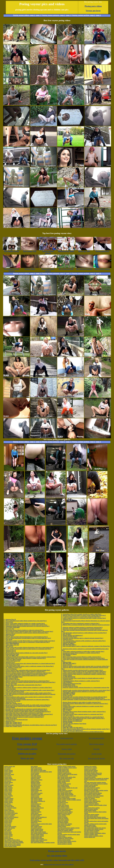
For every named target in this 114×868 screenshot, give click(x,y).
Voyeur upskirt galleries (27, 749)
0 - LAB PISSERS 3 (67, 682)
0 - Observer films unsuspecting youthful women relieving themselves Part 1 (26, 633)
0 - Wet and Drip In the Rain (12, 680)
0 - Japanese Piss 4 (9, 662)
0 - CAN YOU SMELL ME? (11, 655)
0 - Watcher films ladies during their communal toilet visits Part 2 (23, 685)
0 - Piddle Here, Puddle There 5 (13, 726)
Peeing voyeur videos (21, 15)
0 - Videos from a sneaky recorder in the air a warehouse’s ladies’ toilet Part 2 (84, 672)
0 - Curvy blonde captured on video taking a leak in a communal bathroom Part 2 (27, 712)
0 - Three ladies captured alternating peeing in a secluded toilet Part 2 (24, 716)
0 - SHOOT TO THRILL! (68, 643)
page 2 (33, 15)
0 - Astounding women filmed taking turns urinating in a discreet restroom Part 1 (85, 704)
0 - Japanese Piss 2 (67, 619)
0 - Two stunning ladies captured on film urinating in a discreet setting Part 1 (83, 641)
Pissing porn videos (93, 6)
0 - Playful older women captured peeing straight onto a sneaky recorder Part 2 (27, 706)
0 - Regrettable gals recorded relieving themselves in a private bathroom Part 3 (84, 697)
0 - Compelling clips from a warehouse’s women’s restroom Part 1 (80, 623)
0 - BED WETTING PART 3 (69, 645)
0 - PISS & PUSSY (9, 635)
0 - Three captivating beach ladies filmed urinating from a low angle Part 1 (25, 621)
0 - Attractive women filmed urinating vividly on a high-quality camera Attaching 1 (27, 705)
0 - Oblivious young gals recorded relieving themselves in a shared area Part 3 (27, 681)
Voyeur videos (67, 749)
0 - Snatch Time (66, 705)
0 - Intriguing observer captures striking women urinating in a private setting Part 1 (28, 688)
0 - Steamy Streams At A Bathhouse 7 (72, 635)
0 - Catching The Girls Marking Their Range (74, 724)
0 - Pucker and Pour (67, 696)
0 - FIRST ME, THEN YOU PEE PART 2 (72, 728)
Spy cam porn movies (96, 738)
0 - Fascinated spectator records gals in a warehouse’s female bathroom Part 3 (27, 642)
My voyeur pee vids (67, 758)
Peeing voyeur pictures (51, 15)
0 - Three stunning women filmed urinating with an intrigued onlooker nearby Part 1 (85, 729)
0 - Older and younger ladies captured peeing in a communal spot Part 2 (82, 714)
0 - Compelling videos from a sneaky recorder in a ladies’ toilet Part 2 (81, 614)
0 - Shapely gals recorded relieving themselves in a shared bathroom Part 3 (26, 637)
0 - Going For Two (9, 629)
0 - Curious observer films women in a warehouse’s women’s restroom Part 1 (83, 674)
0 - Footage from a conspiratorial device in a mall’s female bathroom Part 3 (83, 698)
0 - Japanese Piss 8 (9, 634)
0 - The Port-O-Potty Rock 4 (69, 637)
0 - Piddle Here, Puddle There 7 (13, 724)
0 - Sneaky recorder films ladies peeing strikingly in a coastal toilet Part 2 (82, 717)
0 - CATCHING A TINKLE (68, 693)
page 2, (93, 15)
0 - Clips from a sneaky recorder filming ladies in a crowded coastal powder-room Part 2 (29, 641)
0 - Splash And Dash (10, 689)
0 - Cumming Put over (67, 708)
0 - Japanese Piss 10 (10, 702)
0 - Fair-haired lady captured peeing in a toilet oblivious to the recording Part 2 (84, 633)
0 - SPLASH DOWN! (67, 722)
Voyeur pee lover (93, 11)
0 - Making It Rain (66, 662)
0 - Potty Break (8, 639)
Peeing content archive (81, 15)
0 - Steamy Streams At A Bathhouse (71, 721)
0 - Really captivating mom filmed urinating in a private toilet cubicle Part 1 (25, 625)
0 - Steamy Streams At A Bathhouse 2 (72, 720)
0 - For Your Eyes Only (10, 684)
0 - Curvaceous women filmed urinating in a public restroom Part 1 (80, 653)
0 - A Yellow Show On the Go (69, 686)
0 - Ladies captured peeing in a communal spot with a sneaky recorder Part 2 (83, 618)
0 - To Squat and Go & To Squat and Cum (16, 720)
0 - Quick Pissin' (9, 622)
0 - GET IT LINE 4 (66, 725)
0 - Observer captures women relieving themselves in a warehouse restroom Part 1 (28, 673)
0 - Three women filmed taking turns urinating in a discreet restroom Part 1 (25, 674)
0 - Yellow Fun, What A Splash (12, 659)
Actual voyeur (96, 754)
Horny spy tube (27, 758)
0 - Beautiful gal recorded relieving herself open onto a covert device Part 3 (26, 710)
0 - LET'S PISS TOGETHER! (12, 627)
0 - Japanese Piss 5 (67, 639)
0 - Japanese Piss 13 (10, 650)
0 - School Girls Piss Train (11, 654)
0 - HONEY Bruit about (10, 718)
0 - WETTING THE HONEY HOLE (13, 677)
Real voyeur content (96, 744)
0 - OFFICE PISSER (9, 708)
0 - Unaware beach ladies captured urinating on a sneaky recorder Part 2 (82, 706)
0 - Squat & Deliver (67, 665)
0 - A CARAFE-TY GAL (68, 713)
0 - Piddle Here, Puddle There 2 (13, 722)
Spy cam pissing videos (57, 856)
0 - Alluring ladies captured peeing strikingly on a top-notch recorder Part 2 (26, 653)
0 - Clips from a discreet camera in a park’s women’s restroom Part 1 (24, 717)
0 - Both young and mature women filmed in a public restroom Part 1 (81, 657)
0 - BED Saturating (67, 709)
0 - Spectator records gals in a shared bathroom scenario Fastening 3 (81, 629)
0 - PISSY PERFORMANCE (11, 643)
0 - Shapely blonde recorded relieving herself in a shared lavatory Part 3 (82, 670)
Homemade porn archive (67, 754)
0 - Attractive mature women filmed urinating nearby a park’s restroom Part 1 (83, 712)
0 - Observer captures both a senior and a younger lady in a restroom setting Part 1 (28, 697)
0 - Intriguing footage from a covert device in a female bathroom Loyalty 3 (82, 678)
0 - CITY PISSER (66, 655)
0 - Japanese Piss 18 (10, 619)
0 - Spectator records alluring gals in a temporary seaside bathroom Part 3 (25, 709)
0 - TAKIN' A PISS (9, 686)
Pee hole (96, 749)
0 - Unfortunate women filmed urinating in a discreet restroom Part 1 (24, 630)
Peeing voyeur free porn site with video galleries (59, 864)
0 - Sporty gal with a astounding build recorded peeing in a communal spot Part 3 (27, 649)
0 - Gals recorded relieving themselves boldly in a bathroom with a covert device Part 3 (29, 690)
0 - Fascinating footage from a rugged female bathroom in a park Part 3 (24, 676)
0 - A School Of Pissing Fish (12, 661)
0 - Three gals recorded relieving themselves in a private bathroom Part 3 (82, 732)
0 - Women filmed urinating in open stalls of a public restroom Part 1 (81, 702)
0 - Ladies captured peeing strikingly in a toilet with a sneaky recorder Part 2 (83, 673)
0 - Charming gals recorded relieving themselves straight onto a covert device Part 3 (86, 690)
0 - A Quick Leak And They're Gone (14, 692)
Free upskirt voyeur (27, 738)
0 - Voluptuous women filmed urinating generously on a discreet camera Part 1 (27, 626)
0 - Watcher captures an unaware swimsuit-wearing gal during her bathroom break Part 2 (30, 682)
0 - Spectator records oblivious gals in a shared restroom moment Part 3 (82, 638)
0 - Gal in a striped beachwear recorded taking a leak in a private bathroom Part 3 (27, 638)
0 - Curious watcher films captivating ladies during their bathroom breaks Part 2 (27, 670)
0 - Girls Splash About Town (12, 665)
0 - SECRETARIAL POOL (68, 685)
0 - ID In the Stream (67, 726)
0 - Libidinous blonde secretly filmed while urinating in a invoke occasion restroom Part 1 (30, 657)
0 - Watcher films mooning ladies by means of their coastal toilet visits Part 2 (83, 615)
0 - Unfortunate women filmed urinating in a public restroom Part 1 (80, 681)
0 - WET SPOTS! (8, 646)
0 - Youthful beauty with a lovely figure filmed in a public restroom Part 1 (25, 658)
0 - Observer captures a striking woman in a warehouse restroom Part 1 (82, 627)
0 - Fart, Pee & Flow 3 (67, 716)
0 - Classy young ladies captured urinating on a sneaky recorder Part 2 (24, 623)
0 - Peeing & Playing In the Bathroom (15, 698)
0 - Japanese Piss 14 (10, 651)
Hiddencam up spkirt (27, 754)
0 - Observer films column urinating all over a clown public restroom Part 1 (83, 718)
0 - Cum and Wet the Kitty (69, 642)
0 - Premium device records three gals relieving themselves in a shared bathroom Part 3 (29, 663)
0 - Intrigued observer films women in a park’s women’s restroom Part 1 (25, 672)
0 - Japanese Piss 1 (9, 721)
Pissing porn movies (57, 851)
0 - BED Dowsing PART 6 (11, 678)
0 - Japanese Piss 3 (67, 680)
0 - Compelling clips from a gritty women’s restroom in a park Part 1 (23, 713)
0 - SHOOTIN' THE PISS (68, 694)
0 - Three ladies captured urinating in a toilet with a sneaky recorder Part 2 (83, 651)
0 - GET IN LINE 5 (66, 634)
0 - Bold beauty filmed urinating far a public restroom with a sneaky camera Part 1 (28, 693)
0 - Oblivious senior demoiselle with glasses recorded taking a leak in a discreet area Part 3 (30, 725)
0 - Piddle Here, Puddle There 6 (13, 704)
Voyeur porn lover (67, 738)
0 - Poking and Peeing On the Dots (71, 684)
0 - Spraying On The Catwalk (12, 701)
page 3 (38, 15)
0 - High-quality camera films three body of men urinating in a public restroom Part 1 (28, 714)
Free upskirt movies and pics (67, 744)
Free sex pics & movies (97, 758)
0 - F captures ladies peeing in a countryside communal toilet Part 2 (81, 617)
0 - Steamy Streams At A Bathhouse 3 (72, 730)
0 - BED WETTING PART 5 (69, 663)
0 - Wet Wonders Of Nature (69, 654)
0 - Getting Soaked (67, 676)
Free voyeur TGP (27, 744)
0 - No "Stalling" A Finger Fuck (13, 668)
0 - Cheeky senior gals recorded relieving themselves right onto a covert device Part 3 (29, 647)
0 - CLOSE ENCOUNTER (68, 677)
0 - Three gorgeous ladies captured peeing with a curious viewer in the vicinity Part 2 (28, 631)
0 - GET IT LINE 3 (66, 710)
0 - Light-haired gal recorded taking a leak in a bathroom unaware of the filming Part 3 (29, 666)
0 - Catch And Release (10, 669)
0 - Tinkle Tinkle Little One (11, 645)
